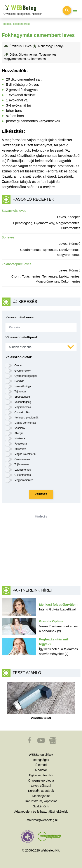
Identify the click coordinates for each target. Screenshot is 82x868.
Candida (19, 381)
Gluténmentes (23, 475)
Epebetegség (22, 397)
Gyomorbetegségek (26, 376)
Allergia (19, 433)
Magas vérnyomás (25, 423)
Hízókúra (20, 438)
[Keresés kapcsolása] (67, 10)
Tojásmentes (22, 465)
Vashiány (20, 428)
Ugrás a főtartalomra (4, 5)
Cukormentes (22, 459)
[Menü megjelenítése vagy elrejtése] (75, 11)
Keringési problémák (26, 418)
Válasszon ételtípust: (22, 337)
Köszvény (20, 449)
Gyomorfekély (23, 371)
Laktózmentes (23, 470)
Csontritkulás (22, 412)
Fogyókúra (21, 444)
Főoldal (6, 24)
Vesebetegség (23, 402)
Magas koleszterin (25, 454)
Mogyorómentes (24, 480)
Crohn (18, 365)
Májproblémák (23, 407)
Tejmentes (20, 392)
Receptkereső (22, 24)
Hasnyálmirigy (23, 386)
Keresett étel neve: (20, 317)
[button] (30, 742)
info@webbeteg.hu (46, 820)
